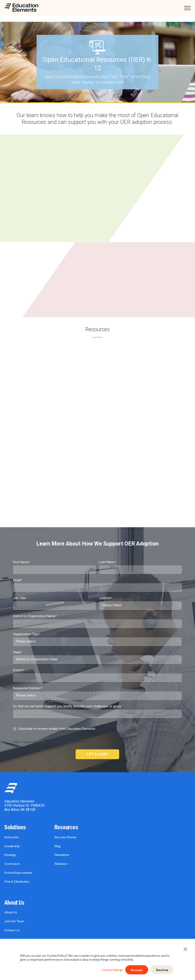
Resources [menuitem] (66, 827)
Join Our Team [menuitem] (14, 921)
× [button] (186, 949)
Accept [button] (135, 970)
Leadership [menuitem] (12, 846)
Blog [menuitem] (57, 846)
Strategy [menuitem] (10, 855)
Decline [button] (162, 970)
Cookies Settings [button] (108, 970)
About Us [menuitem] (14, 903)
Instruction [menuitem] (12, 837)
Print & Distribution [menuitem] (17, 881)
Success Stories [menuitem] (65, 837)
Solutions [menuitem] (15, 827)
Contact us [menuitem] (12, 930)
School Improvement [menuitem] (18, 872)
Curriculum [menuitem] (12, 863)
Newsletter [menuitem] (62, 855)
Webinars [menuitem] (61, 863)
